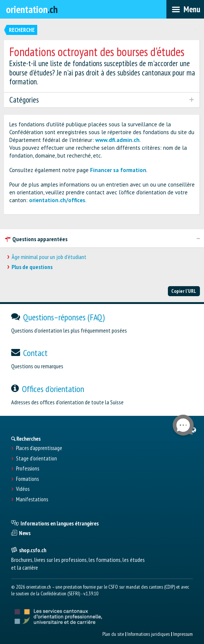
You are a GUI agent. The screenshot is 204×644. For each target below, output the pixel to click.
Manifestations (32, 499)
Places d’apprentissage (39, 448)
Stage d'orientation (36, 459)
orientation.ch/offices (57, 200)
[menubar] (185, 9)
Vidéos (23, 489)
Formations (27, 479)
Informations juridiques (149, 634)
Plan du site (113, 634)
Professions (28, 469)
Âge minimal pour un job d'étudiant (49, 257)
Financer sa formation (118, 170)
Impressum (183, 634)
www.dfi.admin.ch (117, 140)
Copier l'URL (184, 291)
